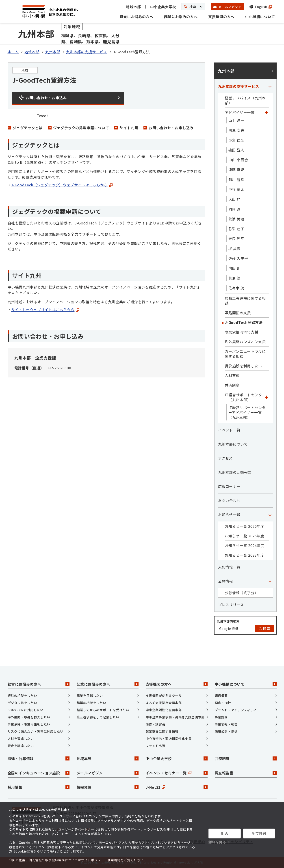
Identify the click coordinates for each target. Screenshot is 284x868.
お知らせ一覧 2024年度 (245, 545)
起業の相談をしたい (91, 703)
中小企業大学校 (163, 7)
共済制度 (232, 385)
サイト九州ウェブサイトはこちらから (45, 310)
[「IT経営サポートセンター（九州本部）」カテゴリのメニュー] (267, 397)
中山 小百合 (238, 160)
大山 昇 (235, 199)
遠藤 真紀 (236, 170)
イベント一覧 (229, 430)
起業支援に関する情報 (162, 731)
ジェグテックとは (28, 128)
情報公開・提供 (226, 731)
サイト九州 (129, 128)
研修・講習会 (156, 724)
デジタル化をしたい (22, 703)
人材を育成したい (21, 739)
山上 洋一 (236, 120)
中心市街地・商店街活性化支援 (169, 739)
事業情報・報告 (226, 724)
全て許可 (259, 833)
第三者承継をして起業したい (98, 717)
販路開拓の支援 (238, 313)
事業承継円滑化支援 (242, 332)
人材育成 (232, 375)
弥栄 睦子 (236, 229)
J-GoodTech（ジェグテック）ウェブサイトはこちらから (62, 185)
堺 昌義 (235, 248)
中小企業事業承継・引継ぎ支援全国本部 (175, 717)
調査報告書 (246, 773)
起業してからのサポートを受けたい (103, 710)
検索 (264, 629)
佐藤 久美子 (238, 258)
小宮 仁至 (236, 140)
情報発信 (108, 787)
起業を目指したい (90, 696)
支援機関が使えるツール (164, 696)
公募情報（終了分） (242, 593)
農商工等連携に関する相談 (245, 301)
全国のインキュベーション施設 (39, 773)
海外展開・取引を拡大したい (29, 717)
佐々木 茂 (236, 288)
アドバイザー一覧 (240, 112)
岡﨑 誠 (235, 209)
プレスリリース (231, 605)
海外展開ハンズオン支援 (245, 342)
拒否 (224, 833)
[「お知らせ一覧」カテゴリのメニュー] (270, 515)
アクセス (225, 458)
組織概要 (221, 696)
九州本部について (233, 444)
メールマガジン (108, 773)
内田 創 (235, 268)
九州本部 (53, 52)
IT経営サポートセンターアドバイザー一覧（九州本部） (247, 412)
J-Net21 (177, 787)
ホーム (13, 52)
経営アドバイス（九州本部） (245, 100)
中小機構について (260, 17)
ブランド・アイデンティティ (236, 710)
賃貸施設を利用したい (243, 366)
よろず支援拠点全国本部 (164, 703)
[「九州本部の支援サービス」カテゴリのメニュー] (270, 86)
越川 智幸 (236, 179)
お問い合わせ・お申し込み (171, 128)
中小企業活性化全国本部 (164, 710)
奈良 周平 (236, 239)
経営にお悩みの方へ (137, 17)
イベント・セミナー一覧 (177, 773)
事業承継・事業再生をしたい (29, 724)
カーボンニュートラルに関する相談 (245, 354)
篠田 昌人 (236, 150)
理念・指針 (223, 703)
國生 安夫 (236, 130)
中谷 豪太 (236, 189)
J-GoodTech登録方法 (244, 322)
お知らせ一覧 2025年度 (245, 536)
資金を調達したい (21, 746)
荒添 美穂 (236, 219)
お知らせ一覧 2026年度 (245, 526)
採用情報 (39, 787)
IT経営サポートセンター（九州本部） (244, 397)
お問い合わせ (229, 500)
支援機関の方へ (221, 17)
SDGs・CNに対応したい (26, 710)
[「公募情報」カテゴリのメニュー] (270, 581)
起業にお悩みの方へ (181, 17)
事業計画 (221, 717)
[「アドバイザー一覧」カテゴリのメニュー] (267, 112)
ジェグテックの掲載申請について (81, 128)
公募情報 (226, 581)
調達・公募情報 (39, 758)
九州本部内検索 (228, 621)
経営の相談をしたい (22, 696)
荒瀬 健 (235, 278)
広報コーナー (229, 486)
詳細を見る (217, 842)
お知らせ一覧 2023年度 (245, 555)
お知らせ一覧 (229, 515)
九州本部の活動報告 (235, 472)
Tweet (42, 116)
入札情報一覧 (229, 567)
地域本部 (133, 7)
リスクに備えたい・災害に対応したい (36, 731)
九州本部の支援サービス (87, 52)
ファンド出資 (156, 746)
